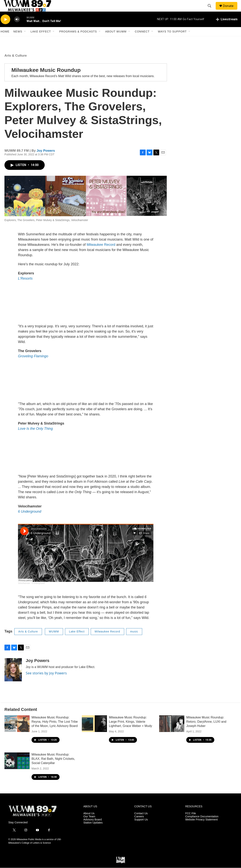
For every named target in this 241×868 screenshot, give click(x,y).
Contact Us (141, 822)
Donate (231, 10)
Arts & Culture (16, 64)
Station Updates (93, 831)
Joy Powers (46, 159)
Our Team (89, 825)
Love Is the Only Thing (35, 437)
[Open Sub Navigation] (25, 40)
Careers (139, 825)
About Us (89, 822)
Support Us (141, 828)
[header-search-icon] (211, 10)
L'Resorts (25, 287)
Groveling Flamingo (33, 365)
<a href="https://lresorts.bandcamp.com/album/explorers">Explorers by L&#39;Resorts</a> (86, 311)
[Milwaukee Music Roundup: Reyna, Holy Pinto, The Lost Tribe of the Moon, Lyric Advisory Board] (17, 732)
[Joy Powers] (13, 678)
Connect (142, 40)
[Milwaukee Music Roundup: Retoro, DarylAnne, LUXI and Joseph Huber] (172, 732)
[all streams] (227, 28)
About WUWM (116, 40)
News (18, 40)
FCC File (191, 822)
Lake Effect (41, 40)
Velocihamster (24, 592)
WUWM (54, 640)
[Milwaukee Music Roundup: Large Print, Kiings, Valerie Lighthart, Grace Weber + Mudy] (94, 732)
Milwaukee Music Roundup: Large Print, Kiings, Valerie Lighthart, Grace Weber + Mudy (130, 730)
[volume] (17, 28)
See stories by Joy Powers (46, 682)
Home (5, 40)
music (134, 640)
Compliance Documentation (202, 825)
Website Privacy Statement (202, 828)
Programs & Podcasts (78, 40)
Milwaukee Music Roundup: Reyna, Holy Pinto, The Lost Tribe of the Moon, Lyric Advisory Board (55, 730)
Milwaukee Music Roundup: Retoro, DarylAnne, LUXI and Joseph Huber (206, 730)
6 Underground (30, 520)
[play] (5, 28)
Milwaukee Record (101, 253)
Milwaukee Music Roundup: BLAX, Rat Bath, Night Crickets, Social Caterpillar (53, 767)
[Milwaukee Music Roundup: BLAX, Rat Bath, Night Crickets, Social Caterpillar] (17, 769)
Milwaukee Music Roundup (46, 79)
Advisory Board (93, 828)
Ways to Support (172, 40)
